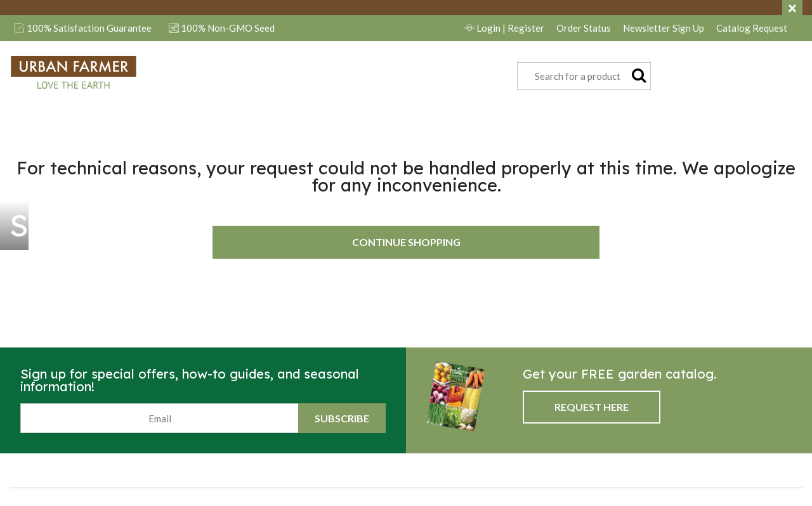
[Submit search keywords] (639, 75)
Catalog (752, 28)
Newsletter (664, 28)
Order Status (584, 28)
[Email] (160, 418)
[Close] (792, 8)
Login (504, 28)
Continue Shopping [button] (406, 242)
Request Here (592, 407)
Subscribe (342, 418)
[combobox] (584, 76)
